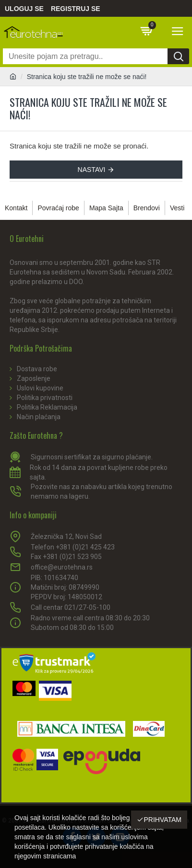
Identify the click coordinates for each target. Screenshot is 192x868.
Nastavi (92, 170)
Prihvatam (162, 820)
